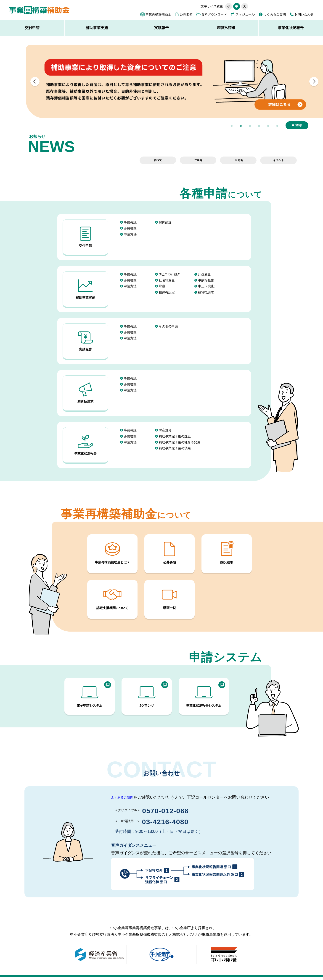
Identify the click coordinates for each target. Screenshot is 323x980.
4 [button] (259, 126)
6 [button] (277, 126)
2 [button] (241, 126)
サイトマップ (23, 963)
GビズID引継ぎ (170, 269)
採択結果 (227, 528)
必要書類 (130, 228)
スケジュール (245, 14)
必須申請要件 (221, 963)
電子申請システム (90, 671)
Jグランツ (147, 671)
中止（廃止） (208, 281)
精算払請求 (226, 28)
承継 (162, 281)
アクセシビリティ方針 (91, 963)
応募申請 (191, 963)
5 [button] (268, 126)
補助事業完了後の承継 (175, 429)
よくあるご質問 (275, 14)
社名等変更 (167, 275)
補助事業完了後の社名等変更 (180, 423)
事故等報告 (206, 275)
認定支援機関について (112, 574)
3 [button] (250, 126)
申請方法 (130, 234)
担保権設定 (167, 287)
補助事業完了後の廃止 (175, 417)
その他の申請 (168, 316)
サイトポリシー (54, 963)
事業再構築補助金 (158, 14)
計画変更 (204, 269)
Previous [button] (35, 81)
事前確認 (130, 222)
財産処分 (165, 411)
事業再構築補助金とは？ (112, 528)
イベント (278, 160)
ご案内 (198, 160)
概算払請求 (206, 287)
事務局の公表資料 (130, 963)
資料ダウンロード (214, 14)
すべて (158, 160)
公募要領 (186, 14)
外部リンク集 (163, 963)
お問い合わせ (304, 14)
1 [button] (232, 126)
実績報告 (161, 28)
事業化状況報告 (291, 28)
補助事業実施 (97, 28)
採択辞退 (165, 222)
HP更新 (238, 160)
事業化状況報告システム (204, 671)
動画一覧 (169, 574)
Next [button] (314, 81)
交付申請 (32, 28)
